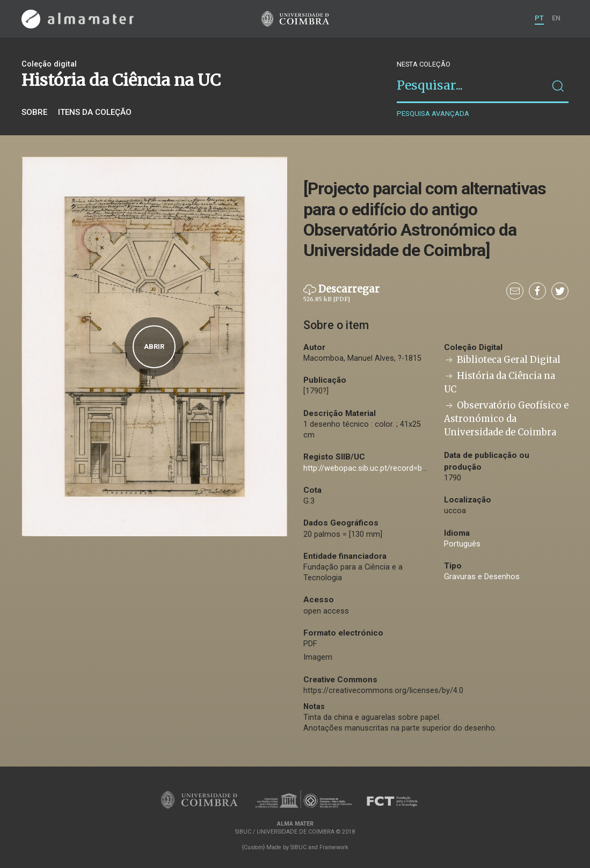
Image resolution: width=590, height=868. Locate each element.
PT (539, 18)
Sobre (34, 112)
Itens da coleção (95, 112)
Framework (334, 847)
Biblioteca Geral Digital (502, 360)
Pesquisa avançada (433, 114)
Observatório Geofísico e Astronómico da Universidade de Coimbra (506, 419)
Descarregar (341, 294)
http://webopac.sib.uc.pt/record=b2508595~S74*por (395, 468)
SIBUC (298, 847)
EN (556, 18)
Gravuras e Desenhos (482, 577)
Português (462, 544)
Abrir (154, 347)
